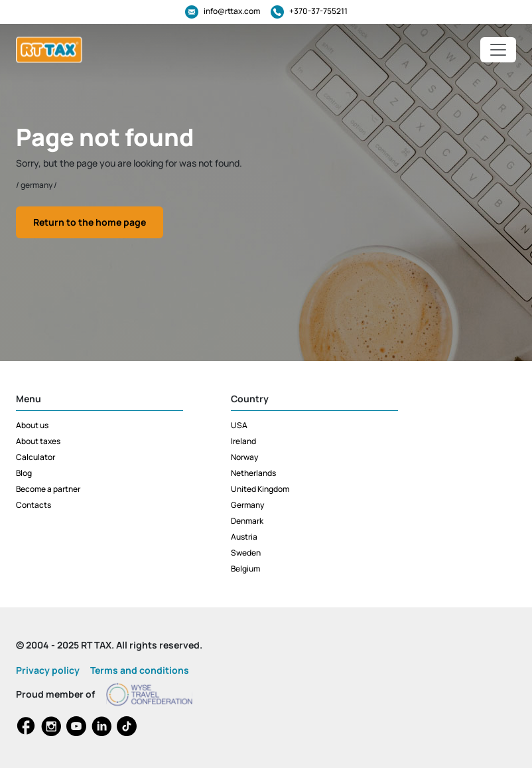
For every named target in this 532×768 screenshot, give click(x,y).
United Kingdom (260, 489)
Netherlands (253, 473)
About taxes (38, 441)
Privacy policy (48, 670)
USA (239, 425)
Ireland (243, 441)
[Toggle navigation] (498, 50)
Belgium (245, 569)
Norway (244, 457)
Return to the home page (90, 222)
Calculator (35, 457)
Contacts (33, 505)
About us (32, 425)
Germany (247, 505)
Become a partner (48, 489)
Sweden (246, 553)
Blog (24, 473)
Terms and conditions (140, 670)
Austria (244, 537)
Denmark (247, 521)
